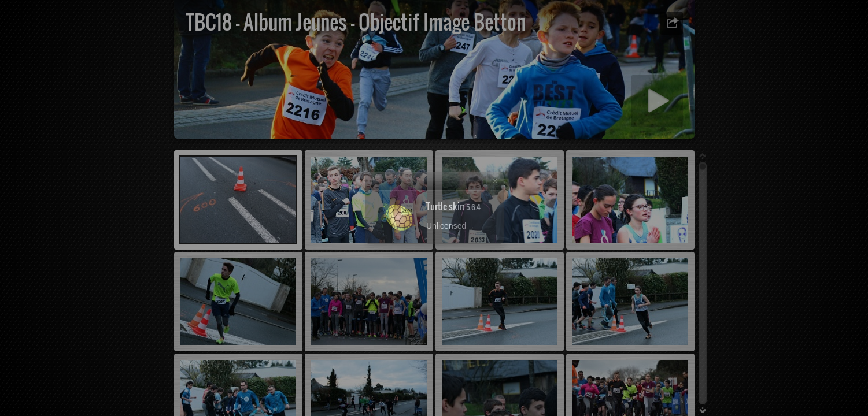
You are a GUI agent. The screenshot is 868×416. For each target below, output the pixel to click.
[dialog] (434, 208)
